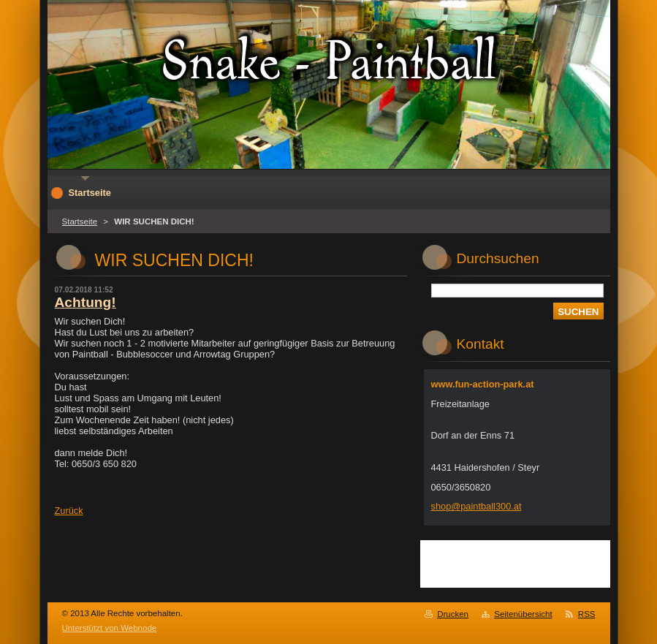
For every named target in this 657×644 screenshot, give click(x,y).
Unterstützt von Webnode (110, 628)
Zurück (69, 511)
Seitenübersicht (523, 614)
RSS (587, 614)
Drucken (453, 614)
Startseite (80, 221)
